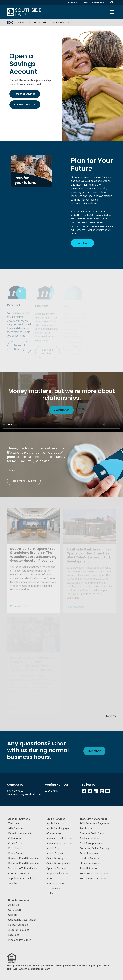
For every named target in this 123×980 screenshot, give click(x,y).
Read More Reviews (24, 481)
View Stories (61, 410)
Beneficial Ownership (20, 833)
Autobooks (86, 828)
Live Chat (94, 751)
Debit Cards (15, 848)
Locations (71, 3)
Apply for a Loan (56, 823)
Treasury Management (93, 819)
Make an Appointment (59, 843)
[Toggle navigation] (112, 12)
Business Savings (25, 104)
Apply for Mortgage (58, 828)
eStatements (54, 833)
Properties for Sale (57, 873)
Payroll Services (89, 868)
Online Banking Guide (58, 863)
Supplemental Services (21, 878)
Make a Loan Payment (59, 838)
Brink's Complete (90, 838)
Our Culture (15, 910)
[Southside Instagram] (102, 792)
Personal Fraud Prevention (23, 858)
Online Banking (55, 858)
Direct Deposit (16, 853)
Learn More (82, 243)
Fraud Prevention (89, 853)
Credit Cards (15, 843)
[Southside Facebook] (85, 792)
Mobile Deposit (55, 853)
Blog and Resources (20, 940)
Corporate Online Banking (94, 848)
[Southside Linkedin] (96, 792)
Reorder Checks (55, 883)
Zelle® (50, 894)
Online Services (56, 819)
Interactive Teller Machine (23, 868)
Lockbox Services (90, 858)
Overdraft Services (19, 873)
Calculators (15, 838)
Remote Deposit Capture (94, 873)
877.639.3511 (15, 791)
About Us (14, 905)
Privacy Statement (53, 966)
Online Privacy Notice (76, 966)
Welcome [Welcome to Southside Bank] (14, 823)
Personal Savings (25, 94)
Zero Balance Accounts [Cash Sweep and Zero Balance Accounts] (93, 878)
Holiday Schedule (18, 925)
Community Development (23, 920)
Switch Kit (14, 883)
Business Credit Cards (92, 833)
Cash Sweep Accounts (92, 843)
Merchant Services (90, 863)
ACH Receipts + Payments (95, 823)
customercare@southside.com (24, 794)
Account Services (19, 819)
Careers (13, 915)
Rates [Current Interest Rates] (50, 878)
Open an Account (56, 868)
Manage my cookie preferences (24, 966)
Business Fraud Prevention (23, 863)
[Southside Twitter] (90, 792)
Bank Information (19, 900)
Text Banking (54, 888)
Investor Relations (94, 3)
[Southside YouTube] (108, 792)
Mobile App (53, 848)
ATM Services (16, 828)
